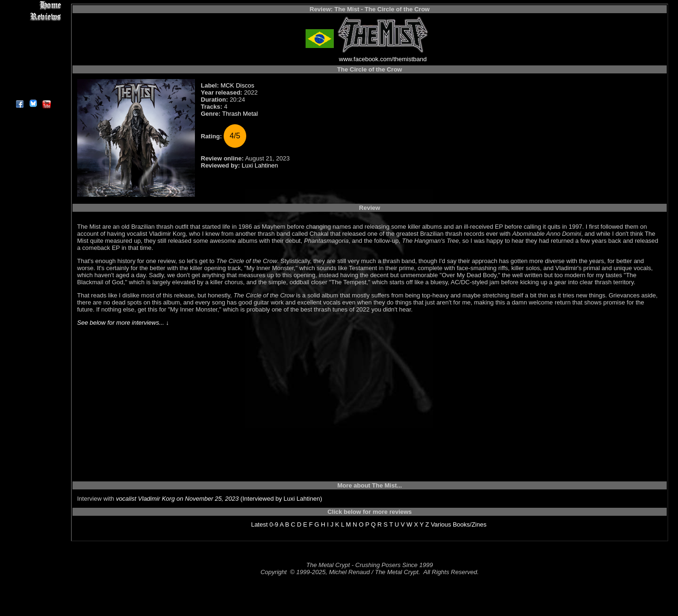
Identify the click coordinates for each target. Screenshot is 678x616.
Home (33, 5)
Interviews (33, 27)
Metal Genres (33, 60)
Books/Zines (470, 524)
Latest (259, 524)
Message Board (33, 49)
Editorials (33, 38)
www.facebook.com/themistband (383, 59)
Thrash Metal (240, 114)
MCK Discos (237, 85)
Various (441, 524)
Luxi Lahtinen (260, 165)
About (33, 92)
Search (33, 70)
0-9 (274, 524)
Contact (33, 81)
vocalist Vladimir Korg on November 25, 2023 (177, 499)
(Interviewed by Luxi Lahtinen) (280, 499)
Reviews (33, 16)
